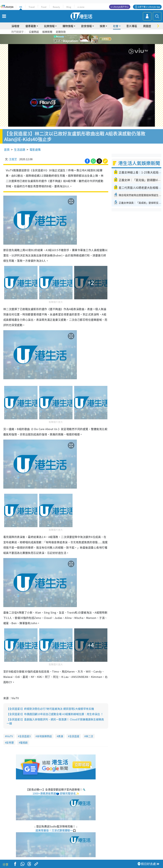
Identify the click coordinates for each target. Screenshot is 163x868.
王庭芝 (13, 159)
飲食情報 (86, 26)
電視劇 (24, 743)
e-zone (81, 7)
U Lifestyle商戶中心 (120, 7)
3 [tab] (81, 39)
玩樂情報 (49, 26)
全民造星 (74, 736)
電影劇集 (35, 149)
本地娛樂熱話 (44, 736)
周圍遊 (147, 26)
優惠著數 (31, 26)
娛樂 (102, 26)
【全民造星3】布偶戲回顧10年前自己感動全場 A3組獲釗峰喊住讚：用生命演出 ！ (55, 714)
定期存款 (61, 32)
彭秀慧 (10, 743)
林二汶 (89, 736)
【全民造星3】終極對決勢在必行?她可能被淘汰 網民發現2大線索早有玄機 (50, 709)
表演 (61, 736)
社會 (116, 26)
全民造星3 (25, 736)
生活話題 (20, 149)
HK (21, 7)
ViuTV (10, 736)
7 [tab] (81, 43)
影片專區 (132, 26)
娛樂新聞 (47, 32)
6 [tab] (91, 39)
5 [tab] (87, 39)
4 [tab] (84, 39)
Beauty (56, 7)
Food (44, 7)
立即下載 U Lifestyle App (149, 7)
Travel (32, 7)
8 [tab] (84, 43)
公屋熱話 (34, 32)
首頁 (7, 149)
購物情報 (68, 26)
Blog (69, 7)
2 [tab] (77, 39)
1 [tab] (74, 39)
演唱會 (15, 26)
